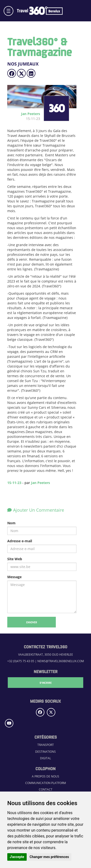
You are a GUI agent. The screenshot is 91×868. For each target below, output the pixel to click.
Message (14, 577)
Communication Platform (46, 783)
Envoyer (32, 622)
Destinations (45, 752)
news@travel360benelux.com (61, 661)
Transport (46, 745)
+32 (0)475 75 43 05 (21, 661)
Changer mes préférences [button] (49, 857)
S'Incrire (46, 683)
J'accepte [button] (17, 857)
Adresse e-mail (20, 541)
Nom (11, 523)
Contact (46, 789)
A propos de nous (45, 776)
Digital (45, 758)
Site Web (15, 559)
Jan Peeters (41, 483)
